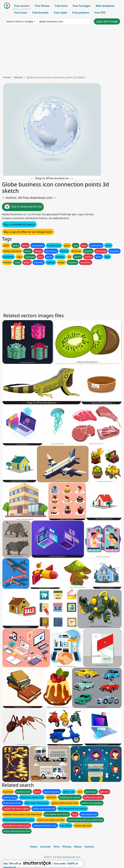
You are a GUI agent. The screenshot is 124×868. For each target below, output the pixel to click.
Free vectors (22, 6)
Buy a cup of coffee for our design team (28, 232)
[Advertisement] (62, 51)
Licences (45, 847)
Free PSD (100, 13)
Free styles (60, 13)
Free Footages (82, 6)
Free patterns (81, 13)
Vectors (19, 77)
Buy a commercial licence (19, 224)
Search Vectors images (20, 21)
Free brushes (40, 13)
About (78, 847)
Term (57, 847)
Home (7, 77)
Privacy (67, 847)
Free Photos (42, 6)
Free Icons (21, 13)
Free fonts (61, 6)
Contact (89, 847)
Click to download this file (23, 207)
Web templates (105, 6)
